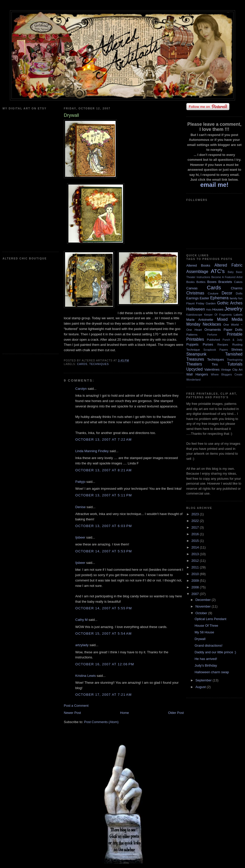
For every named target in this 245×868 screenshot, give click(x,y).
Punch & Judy (232, 340)
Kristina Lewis (85, 676)
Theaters (194, 364)
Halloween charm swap (212, 672)
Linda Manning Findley (92, 451)
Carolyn (81, 389)
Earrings (192, 298)
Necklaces (212, 324)
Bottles (201, 282)
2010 (196, 574)
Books (190, 282)
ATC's (218, 271)
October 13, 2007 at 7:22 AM (103, 439)
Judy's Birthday (206, 665)
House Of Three (206, 626)
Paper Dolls (233, 330)
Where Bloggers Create (227, 375)
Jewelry (233, 309)
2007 (196, 594)
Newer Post (72, 713)
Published (213, 340)
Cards (82, 364)
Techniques (99, 364)
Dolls (239, 293)
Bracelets (225, 282)
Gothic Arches (230, 303)
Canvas (192, 288)
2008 (196, 587)
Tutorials (235, 364)
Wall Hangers (197, 374)
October (202, 613)
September (204, 680)
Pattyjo (80, 482)
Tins (215, 364)
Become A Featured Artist (227, 277)
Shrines (237, 350)
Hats (209, 310)
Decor (227, 293)
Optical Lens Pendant (210, 619)
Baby (231, 272)
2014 (196, 547)
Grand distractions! (208, 646)
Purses (208, 344)
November (204, 606)
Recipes (223, 344)
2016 (196, 534)
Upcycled (194, 369)
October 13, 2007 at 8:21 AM (103, 470)
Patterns (192, 334)
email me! (215, 185)
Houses (218, 309)
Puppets (192, 344)
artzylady (82, 645)
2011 (196, 567)
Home (125, 713)
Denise (80, 507)
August (201, 687)
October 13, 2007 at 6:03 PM (104, 526)
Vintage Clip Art (232, 369)
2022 (196, 521)
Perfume (212, 335)
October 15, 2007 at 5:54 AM (103, 633)
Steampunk (196, 354)
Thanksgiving (235, 360)
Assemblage (197, 272)
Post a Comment (76, 706)
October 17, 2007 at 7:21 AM (103, 695)
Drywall (200, 639)
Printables (195, 339)
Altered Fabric (228, 265)
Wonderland (193, 380)
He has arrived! (206, 659)
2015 (196, 541)
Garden (211, 303)
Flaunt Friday (195, 303)
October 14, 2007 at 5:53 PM (104, 551)
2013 (196, 554)
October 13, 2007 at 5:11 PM (104, 495)
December (204, 600)
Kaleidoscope (194, 315)
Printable (235, 334)
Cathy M (81, 620)
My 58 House (204, 632)
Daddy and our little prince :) (215, 652)
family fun (236, 298)
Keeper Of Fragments (218, 315)
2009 (196, 581)
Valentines (212, 369)
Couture (213, 293)
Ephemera (219, 298)
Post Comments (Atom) (101, 722)
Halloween (196, 309)
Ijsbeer (80, 537)
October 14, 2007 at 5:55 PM (104, 608)
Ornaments (213, 330)
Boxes (212, 282)
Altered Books (198, 265)
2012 (196, 561)
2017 (196, 527)
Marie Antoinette (200, 320)
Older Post (176, 713)
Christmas (195, 293)
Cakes (238, 282)
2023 (196, 514)
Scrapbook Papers (216, 350)
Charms (237, 288)
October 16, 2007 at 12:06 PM (105, 664)
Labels (238, 315)
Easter (204, 298)
